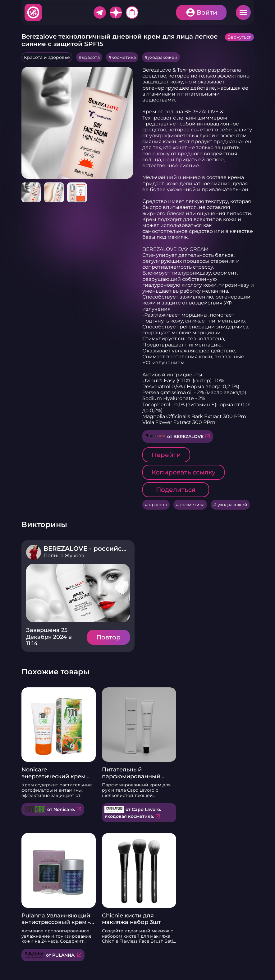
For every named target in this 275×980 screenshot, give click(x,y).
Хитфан (34, 12)
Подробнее (78, 593)
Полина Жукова (64, 556)
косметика (124, 57)
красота (91, 57)
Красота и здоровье (47, 57)
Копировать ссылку (183, 472)
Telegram (100, 12)
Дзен (116, 12)
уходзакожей (163, 57)
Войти (207, 12)
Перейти (166, 455)
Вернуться (239, 37)
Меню (243, 12)
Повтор (108, 637)
